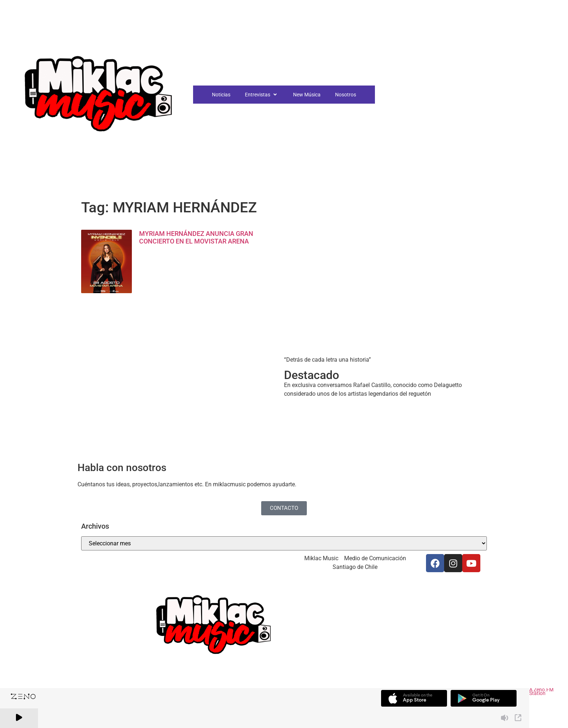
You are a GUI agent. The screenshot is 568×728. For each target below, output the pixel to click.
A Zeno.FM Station (541, 692)
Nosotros (346, 95)
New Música (307, 95)
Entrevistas (262, 95)
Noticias (221, 95)
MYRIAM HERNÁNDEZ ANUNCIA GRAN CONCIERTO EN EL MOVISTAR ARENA (196, 238)
